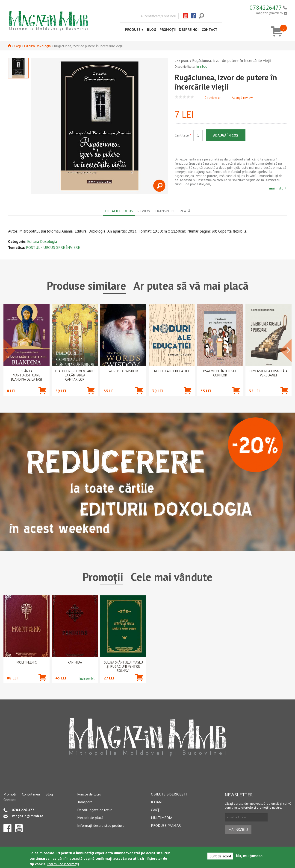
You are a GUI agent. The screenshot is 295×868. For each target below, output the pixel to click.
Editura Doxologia (37, 46)
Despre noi (189, 29)
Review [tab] (144, 211)
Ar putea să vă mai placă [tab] (191, 285)
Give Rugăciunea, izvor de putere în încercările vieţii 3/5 (184, 97)
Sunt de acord (220, 856)
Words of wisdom (123, 371)
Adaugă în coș (226, 135)
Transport (85, 802)
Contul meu (31, 794)
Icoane (157, 802)
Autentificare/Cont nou (158, 16)
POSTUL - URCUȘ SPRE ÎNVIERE (53, 248)
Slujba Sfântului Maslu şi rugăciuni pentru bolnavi (123, 667)
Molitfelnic (27, 662)
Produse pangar (166, 825)
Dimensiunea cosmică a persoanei (269, 373)
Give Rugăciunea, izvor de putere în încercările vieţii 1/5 (177, 97)
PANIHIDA (75, 662)
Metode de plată (90, 818)
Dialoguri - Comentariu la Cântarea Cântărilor (75, 375)
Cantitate (183, 135)
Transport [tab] (165, 211)
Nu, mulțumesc (249, 856)
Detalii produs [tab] (119, 211)
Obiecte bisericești (169, 794)
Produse (133, 29)
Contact (210, 29)
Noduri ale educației (172, 371)
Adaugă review (242, 98)
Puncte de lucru (89, 794)
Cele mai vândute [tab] (172, 577)
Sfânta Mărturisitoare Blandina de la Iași (27, 375)
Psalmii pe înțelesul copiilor (220, 373)
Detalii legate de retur (94, 810)
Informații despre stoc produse (101, 825)
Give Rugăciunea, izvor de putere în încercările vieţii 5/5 (192, 97)
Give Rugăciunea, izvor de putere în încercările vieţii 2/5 (181, 97)
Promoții (168, 29)
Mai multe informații (63, 864)
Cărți (18, 46)
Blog (152, 29)
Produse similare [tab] (86, 285)
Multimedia (162, 818)
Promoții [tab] (103, 577)
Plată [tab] (185, 211)
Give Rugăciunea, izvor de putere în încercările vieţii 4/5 (188, 97)
